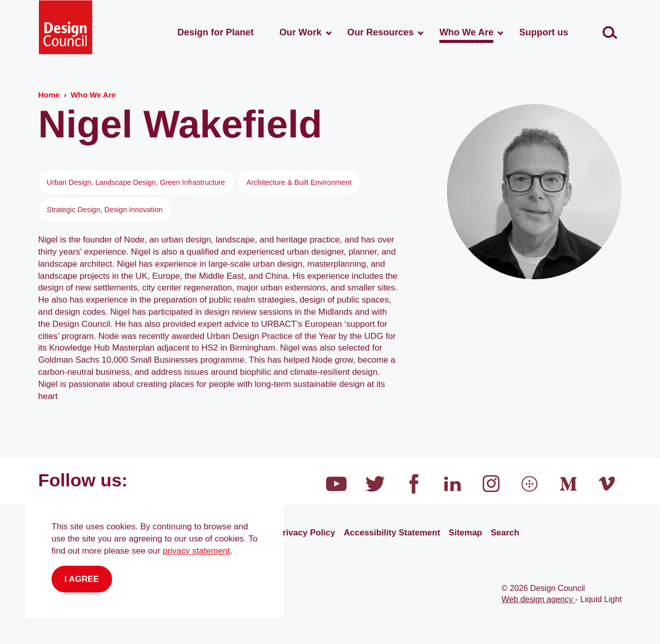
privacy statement (196, 551)
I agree (82, 579)
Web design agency (538, 599)
